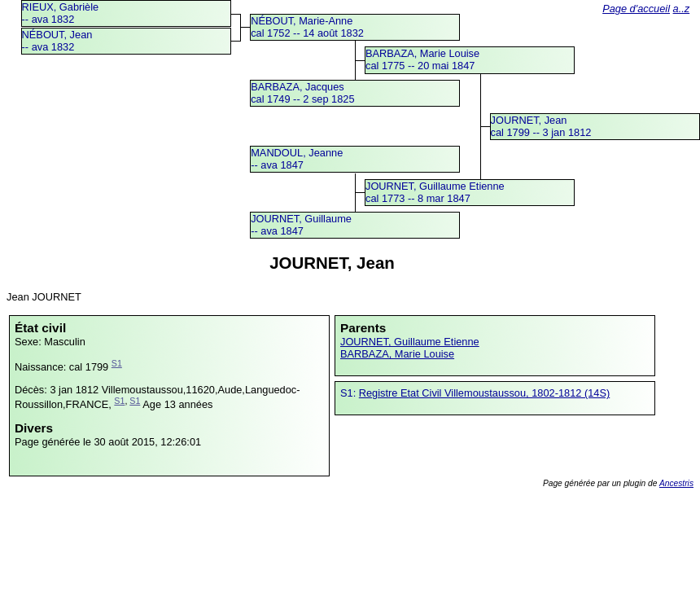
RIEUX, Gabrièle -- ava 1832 (61, 13)
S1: (350, 393)
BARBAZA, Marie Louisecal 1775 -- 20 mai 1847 (422, 59)
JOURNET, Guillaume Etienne (410, 342)
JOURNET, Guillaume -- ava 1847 (301, 225)
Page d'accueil (636, 9)
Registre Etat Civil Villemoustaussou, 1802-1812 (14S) (484, 393)
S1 (117, 363)
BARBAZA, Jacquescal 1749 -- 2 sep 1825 (302, 93)
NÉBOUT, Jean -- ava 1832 (57, 41)
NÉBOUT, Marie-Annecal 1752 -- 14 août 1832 (307, 27)
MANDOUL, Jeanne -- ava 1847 (297, 159)
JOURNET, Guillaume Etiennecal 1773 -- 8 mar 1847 (435, 192)
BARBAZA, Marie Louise (397, 354)
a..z (682, 9)
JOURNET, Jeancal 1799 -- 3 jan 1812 (541, 126)
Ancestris (676, 483)
